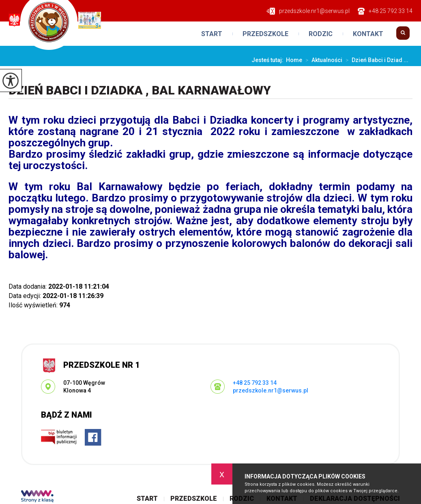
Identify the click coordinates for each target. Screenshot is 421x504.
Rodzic (321, 34)
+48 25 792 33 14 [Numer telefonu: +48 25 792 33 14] (255, 383)
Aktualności (322, 60)
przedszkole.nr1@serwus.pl (308, 11)
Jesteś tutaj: (269, 60)
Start (212, 34)
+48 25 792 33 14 (385, 11)
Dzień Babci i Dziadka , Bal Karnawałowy (140, 90)
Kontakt (368, 34)
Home (294, 60)
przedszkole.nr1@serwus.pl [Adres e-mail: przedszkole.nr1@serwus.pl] (271, 390)
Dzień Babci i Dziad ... (375, 60)
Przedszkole (265, 34)
